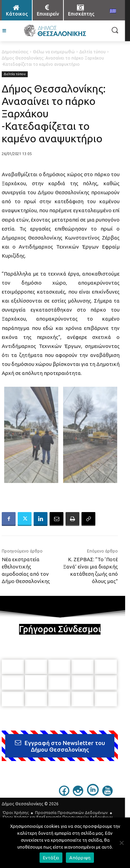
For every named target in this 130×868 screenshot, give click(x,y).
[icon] (64, 794)
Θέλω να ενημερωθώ (54, 52)
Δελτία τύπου (93, 52)
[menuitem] (113, 11)
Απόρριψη (80, 858)
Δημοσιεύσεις (15, 52)
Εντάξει (51, 858)
